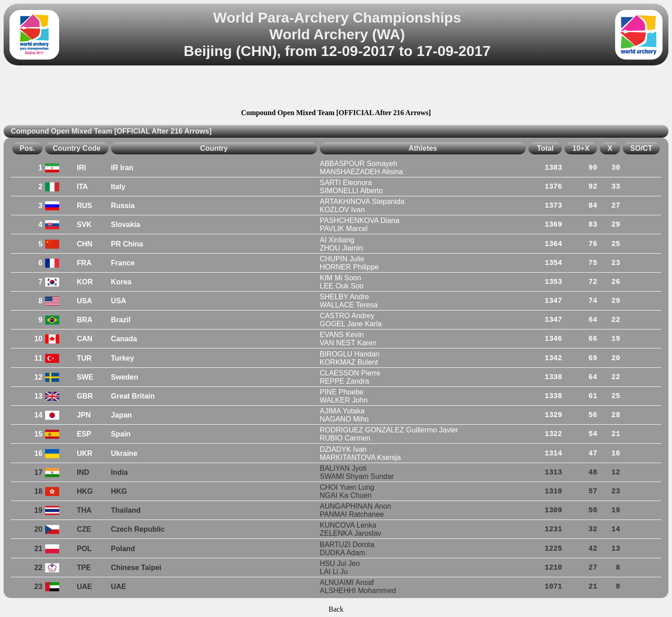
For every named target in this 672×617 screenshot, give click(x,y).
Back (336, 609)
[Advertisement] (336, 88)
